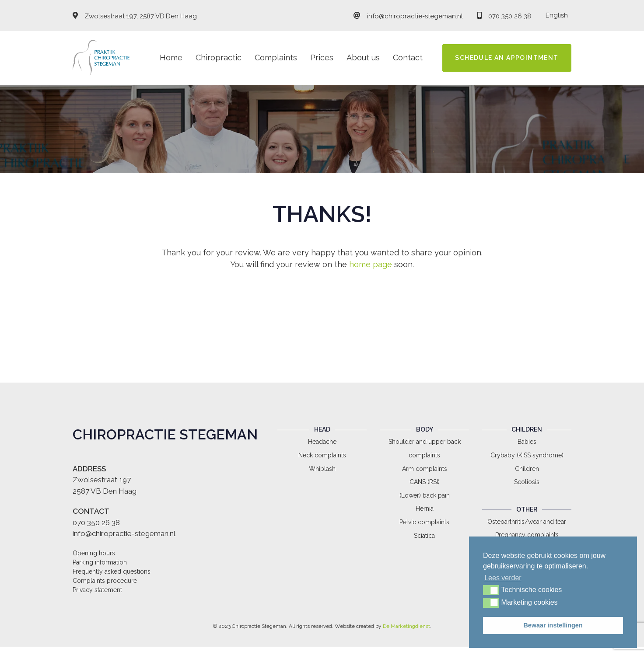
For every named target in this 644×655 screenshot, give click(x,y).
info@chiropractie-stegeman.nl (415, 16)
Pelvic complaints (424, 522)
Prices (322, 57)
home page (371, 264)
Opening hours (94, 553)
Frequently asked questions (112, 571)
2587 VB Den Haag (105, 491)
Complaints (276, 57)
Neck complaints (322, 455)
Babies (527, 442)
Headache (322, 442)
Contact (408, 57)
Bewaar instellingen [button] (553, 625)
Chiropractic (219, 57)
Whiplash (322, 469)
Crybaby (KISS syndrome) (527, 455)
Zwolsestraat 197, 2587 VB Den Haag (141, 16)
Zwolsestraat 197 (102, 480)
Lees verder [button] (503, 578)
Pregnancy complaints (527, 535)
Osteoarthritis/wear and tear (527, 522)
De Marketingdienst (406, 626)
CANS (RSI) (425, 482)
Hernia (425, 509)
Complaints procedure (105, 581)
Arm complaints (425, 469)
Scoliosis (527, 482)
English (557, 15)
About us (363, 57)
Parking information (100, 562)
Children (527, 469)
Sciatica (424, 536)
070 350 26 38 (510, 16)
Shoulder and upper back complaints (425, 448)
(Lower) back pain (425, 495)
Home (171, 57)
